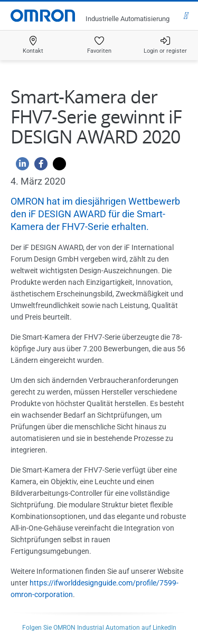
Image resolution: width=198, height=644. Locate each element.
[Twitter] (57, 166)
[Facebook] (38, 166)
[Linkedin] (20, 166)
